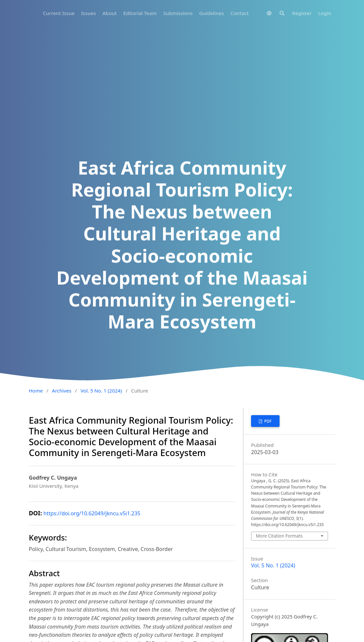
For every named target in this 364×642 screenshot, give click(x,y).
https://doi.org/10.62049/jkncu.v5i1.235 (92, 513)
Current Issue (59, 13)
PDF (267, 421)
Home (36, 391)
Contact (240, 13)
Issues (89, 13)
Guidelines (211, 13)
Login (325, 13)
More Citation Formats (279, 536)
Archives (62, 391)
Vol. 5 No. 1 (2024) (101, 391)
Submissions (178, 13)
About (109, 13)
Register (302, 13)
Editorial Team (140, 13)
